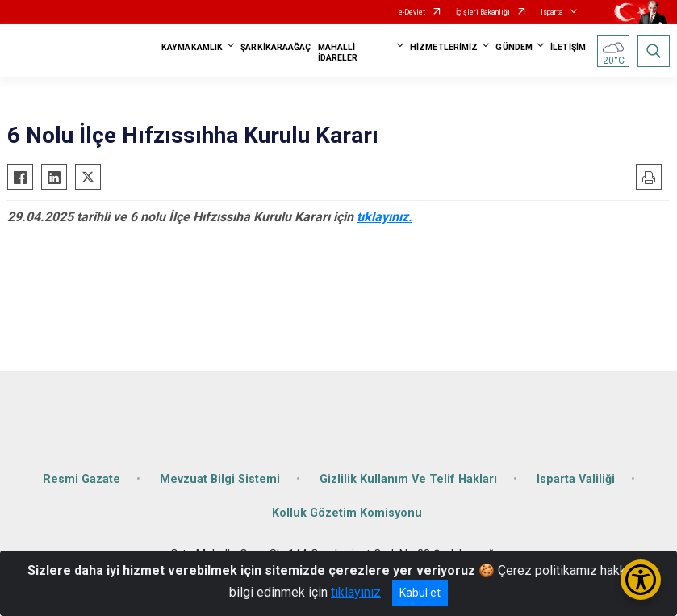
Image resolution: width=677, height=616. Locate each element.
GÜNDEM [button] (514, 47)
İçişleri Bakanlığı (483, 12)
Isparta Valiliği (576, 479)
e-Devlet (412, 12)
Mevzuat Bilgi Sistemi (220, 479)
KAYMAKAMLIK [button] (192, 47)
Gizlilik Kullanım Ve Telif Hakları (408, 479)
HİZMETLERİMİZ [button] (444, 47)
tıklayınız (356, 592)
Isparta (552, 12)
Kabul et (420, 593)
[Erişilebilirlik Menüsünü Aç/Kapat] (641, 580)
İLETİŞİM (568, 47)
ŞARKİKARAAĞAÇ (276, 47)
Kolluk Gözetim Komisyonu (347, 513)
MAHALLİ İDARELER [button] (338, 52)
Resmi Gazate (81, 479)
